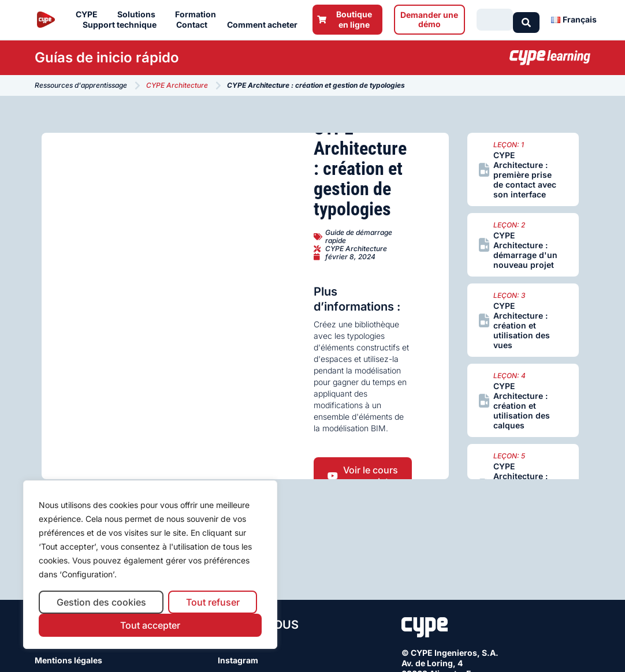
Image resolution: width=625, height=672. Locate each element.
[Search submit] (526, 20)
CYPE (90, 14)
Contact (195, 25)
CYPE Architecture (177, 85)
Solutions (139, 14)
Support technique (122, 25)
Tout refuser (213, 602)
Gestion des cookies (101, 602)
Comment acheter (265, 25)
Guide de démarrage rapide (359, 236)
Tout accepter (150, 625)
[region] (150, 565)
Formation (198, 14)
